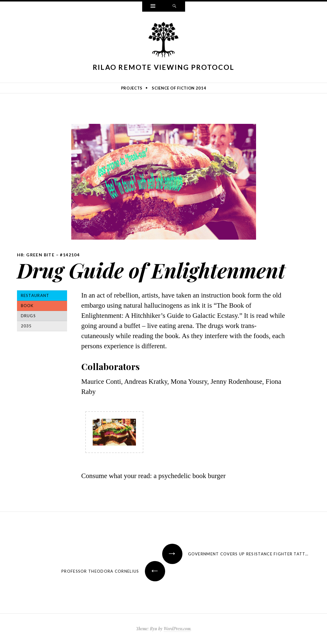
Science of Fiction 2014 (179, 88)
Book (27, 306)
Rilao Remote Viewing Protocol (164, 67)
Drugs (28, 316)
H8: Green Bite (36, 255)
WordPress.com (177, 629)
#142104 (70, 255)
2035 (26, 326)
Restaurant (35, 295)
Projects (132, 88)
